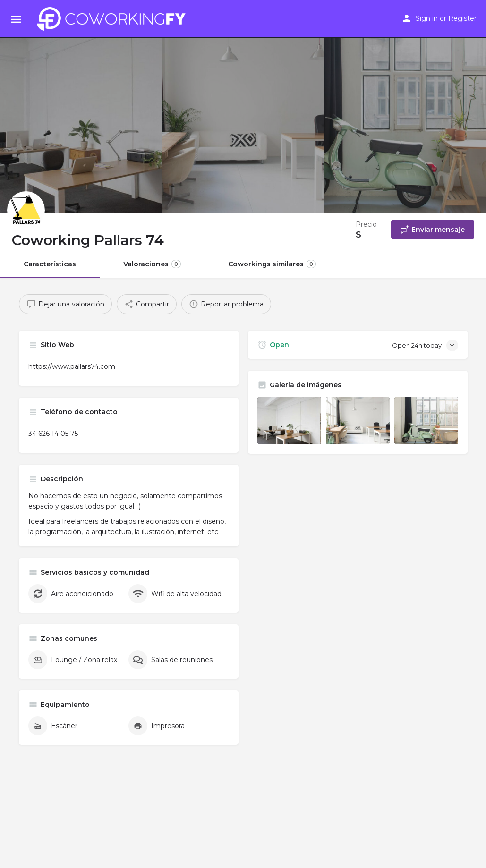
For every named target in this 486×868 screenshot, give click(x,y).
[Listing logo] (26, 210)
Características (50, 264)
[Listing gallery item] (289, 421)
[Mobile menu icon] (16, 19)
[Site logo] (114, 19)
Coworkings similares (272, 264)
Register (462, 18)
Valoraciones (152, 264)
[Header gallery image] (81, 106)
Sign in (427, 18)
